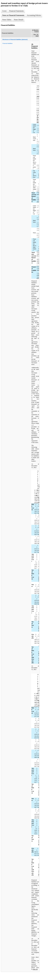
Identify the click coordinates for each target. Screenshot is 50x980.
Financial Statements (16, 11)
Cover (4, 11)
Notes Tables (7, 20)
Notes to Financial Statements (13, 15)
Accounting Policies (34, 15)
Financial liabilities (8, 43)
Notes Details (19, 20)
